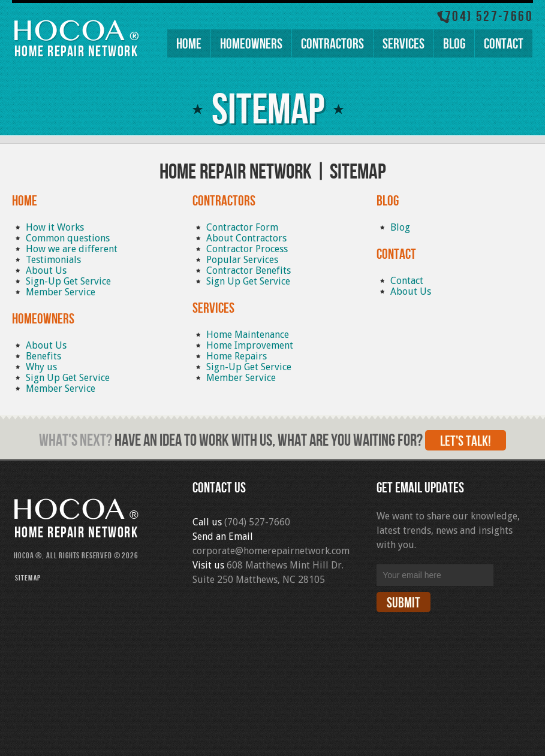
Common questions (68, 238)
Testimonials (53, 260)
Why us (41, 367)
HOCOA (68, 34)
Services (404, 44)
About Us (46, 270)
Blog (454, 44)
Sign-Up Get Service (68, 281)
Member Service (61, 292)
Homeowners (251, 44)
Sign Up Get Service (68, 378)
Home (189, 44)
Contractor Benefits (249, 270)
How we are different (72, 249)
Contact (504, 44)
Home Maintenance (248, 335)
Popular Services (242, 260)
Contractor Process (247, 249)
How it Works (55, 227)
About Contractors (246, 238)
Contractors (332, 44)
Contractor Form (242, 227)
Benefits (43, 356)
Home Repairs (237, 356)
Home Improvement (250, 345)
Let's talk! (466, 441)
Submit (404, 603)
